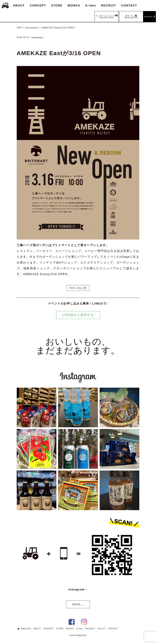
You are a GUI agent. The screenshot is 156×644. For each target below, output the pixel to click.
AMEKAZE (26, 629)
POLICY (102, 629)
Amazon (150, 16)
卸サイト (131, 17)
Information (37, 38)
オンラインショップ (107, 16)
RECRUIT (109, 6)
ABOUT (19, 6)
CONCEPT (38, 6)
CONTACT (129, 6)
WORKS (74, 6)
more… (78, 604)
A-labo (91, 6)
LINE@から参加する (78, 315)
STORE (57, 6)
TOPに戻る (77, 288)
